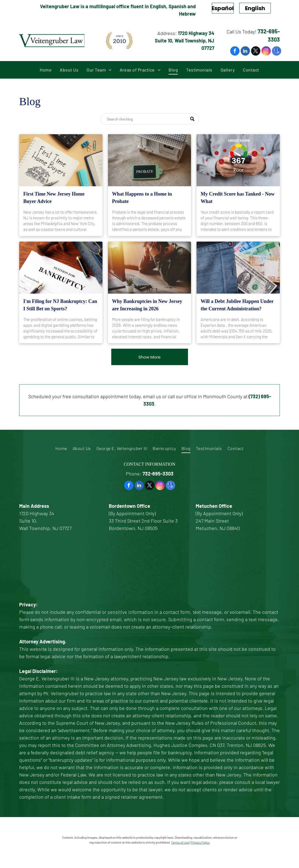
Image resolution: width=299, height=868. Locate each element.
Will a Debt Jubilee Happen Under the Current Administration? (237, 305)
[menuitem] (46, 70)
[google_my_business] (277, 52)
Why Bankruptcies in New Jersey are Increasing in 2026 (147, 305)
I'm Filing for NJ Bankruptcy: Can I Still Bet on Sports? (60, 305)
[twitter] (256, 52)
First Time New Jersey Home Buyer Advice (54, 198)
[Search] (150, 119)
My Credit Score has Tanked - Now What (237, 198)
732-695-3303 (158, 474)
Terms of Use (180, 842)
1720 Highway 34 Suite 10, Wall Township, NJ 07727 (185, 41)
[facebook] (235, 52)
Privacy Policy (200, 842)
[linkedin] (245, 52)
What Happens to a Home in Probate (142, 198)
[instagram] (266, 52)
